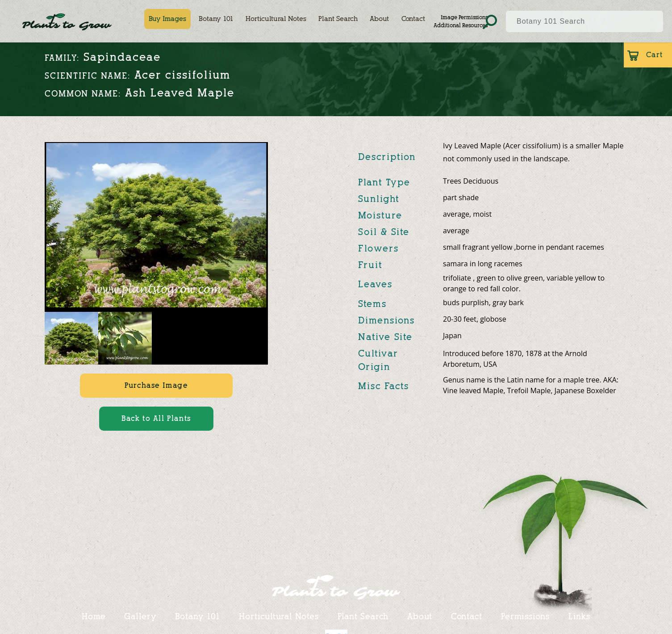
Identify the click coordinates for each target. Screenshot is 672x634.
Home (94, 616)
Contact (413, 19)
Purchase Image (156, 385)
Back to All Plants (156, 418)
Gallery (140, 616)
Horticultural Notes (276, 19)
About (379, 19)
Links (580, 616)
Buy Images (167, 19)
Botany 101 (216, 19)
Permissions (525, 616)
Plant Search (338, 19)
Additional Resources (461, 25)
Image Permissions (464, 17)
